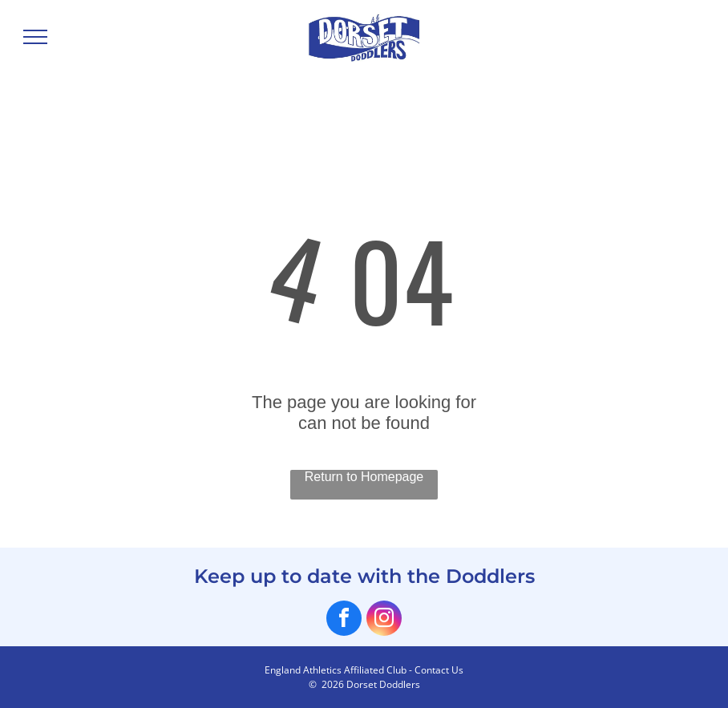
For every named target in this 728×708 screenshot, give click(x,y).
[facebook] (344, 620)
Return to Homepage (364, 477)
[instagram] (384, 620)
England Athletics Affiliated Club (336, 670)
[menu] (35, 37)
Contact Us (439, 670)
